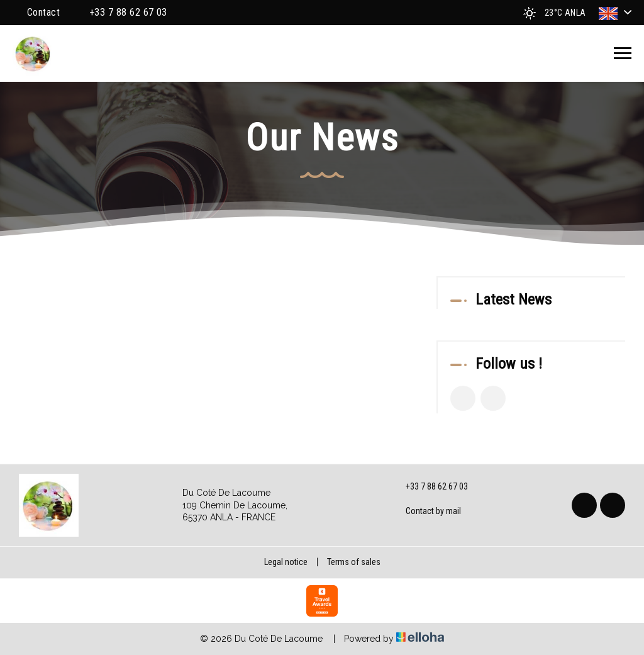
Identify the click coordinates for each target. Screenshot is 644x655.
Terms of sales (354, 562)
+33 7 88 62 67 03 (430, 487)
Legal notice (286, 562)
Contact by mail (426, 512)
